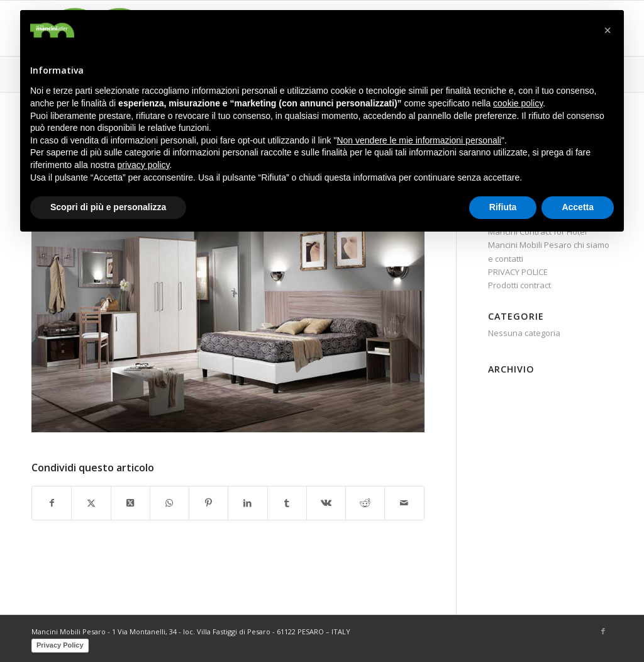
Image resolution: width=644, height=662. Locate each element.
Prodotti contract (519, 285)
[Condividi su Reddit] (365, 503)
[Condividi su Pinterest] (208, 503)
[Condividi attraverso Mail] (404, 503)
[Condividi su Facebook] (52, 503)
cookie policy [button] (518, 103)
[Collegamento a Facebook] (603, 631)
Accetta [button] (578, 207)
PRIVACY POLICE (518, 272)
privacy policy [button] (144, 165)
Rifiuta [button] (503, 207)
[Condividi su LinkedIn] (247, 503)
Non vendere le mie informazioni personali (419, 140)
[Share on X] (130, 503)
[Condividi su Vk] (326, 503)
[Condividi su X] (91, 503)
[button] (608, 30)
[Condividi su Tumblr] (287, 503)
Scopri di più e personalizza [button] (108, 207)
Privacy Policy (60, 645)
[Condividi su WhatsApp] (169, 503)
